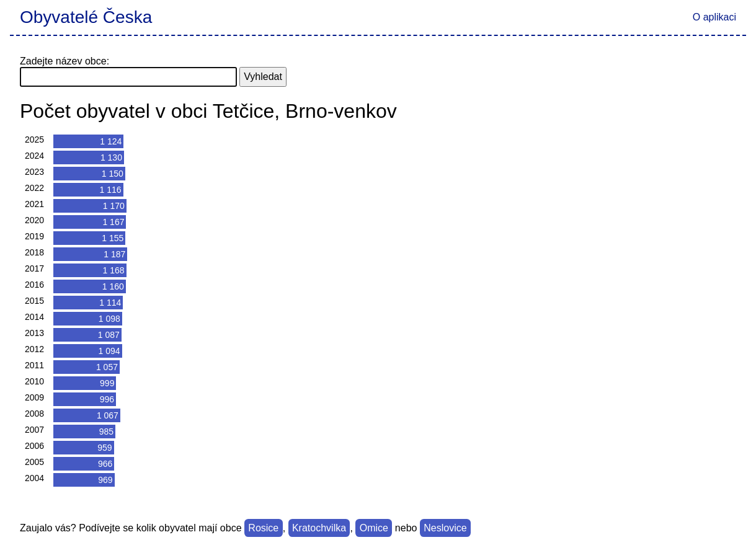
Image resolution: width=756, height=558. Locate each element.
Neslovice (445, 528)
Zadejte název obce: (64, 61)
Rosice (263, 528)
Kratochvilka (319, 528)
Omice (374, 528)
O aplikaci (714, 17)
